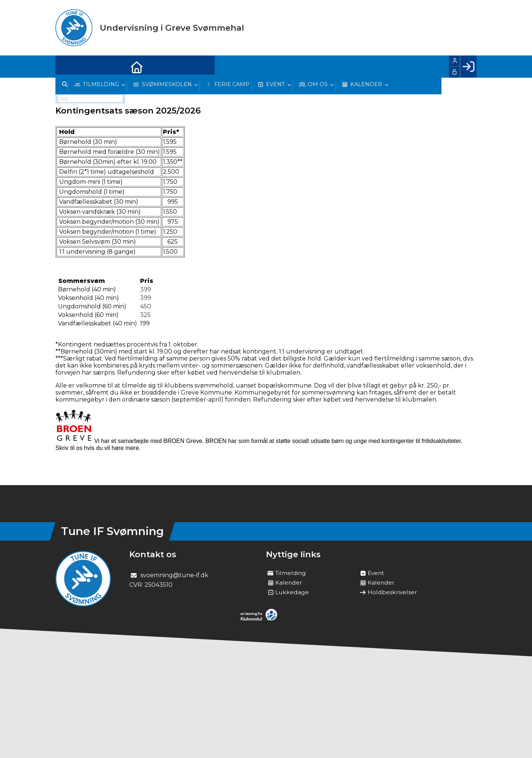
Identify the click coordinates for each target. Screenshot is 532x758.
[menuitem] (66, 67)
